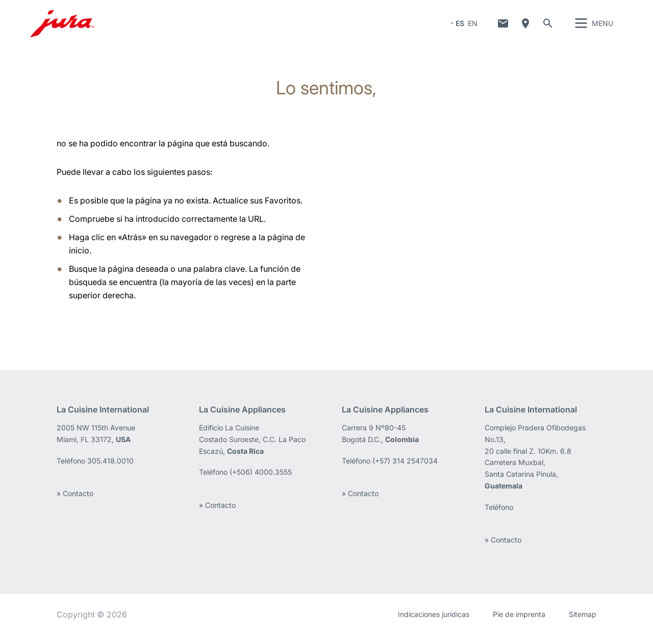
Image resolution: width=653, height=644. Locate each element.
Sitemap (583, 623)
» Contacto (75, 503)
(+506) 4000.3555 (261, 481)
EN (473, 28)
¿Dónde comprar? (525, 28)
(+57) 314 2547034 (405, 470)
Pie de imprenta (519, 623)
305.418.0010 (110, 470)
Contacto (503, 28)
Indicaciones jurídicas (434, 623)
